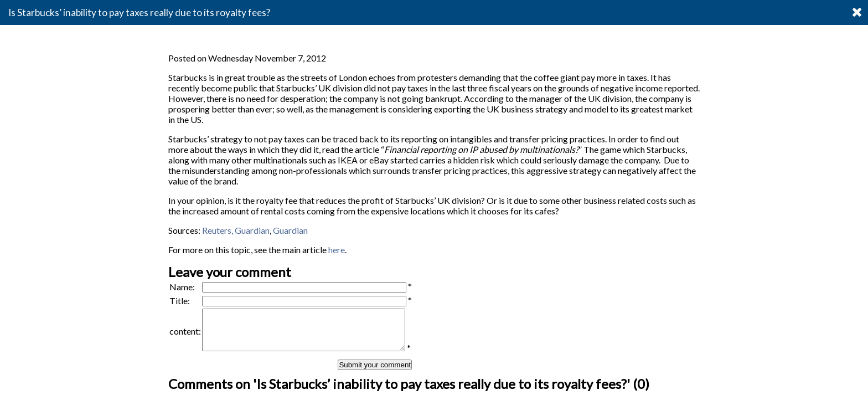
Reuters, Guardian (235, 230)
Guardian (290, 230)
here (337, 250)
